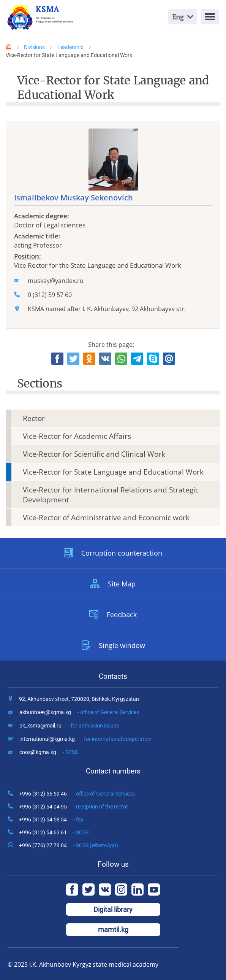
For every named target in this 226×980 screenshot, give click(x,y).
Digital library (113, 909)
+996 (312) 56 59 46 (77, 794)
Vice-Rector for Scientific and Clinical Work (94, 454)
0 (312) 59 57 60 (50, 295)
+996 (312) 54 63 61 (54, 832)
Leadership (70, 47)
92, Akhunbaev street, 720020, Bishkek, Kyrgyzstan (79, 699)
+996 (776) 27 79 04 (69, 845)
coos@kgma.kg (49, 752)
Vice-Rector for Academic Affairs (77, 436)
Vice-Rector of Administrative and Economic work (106, 518)
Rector (34, 418)
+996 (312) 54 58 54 (51, 820)
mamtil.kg (113, 930)
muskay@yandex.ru (56, 281)
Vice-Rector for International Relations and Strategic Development (111, 495)
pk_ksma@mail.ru (69, 726)
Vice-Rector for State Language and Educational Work (113, 472)
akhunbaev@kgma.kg (79, 712)
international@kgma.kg (85, 739)
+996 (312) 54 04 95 (73, 807)
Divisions (34, 47)
